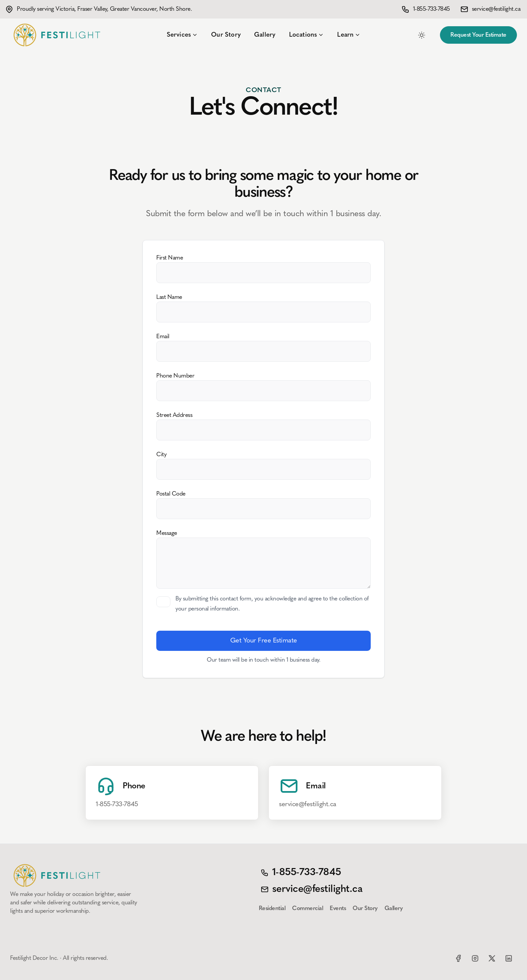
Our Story (226, 35)
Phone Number (175, 376)
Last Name (169, 297)
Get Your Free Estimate (264, 641)
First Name (170, 258)
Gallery (265, 35)
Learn (349, 35)
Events (338, 909)
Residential (272, 909)
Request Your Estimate (478, 35)
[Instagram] (475, 958)
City (161, 455)
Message (167, 533)
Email (163, 337)
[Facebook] (458, 958)
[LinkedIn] (509, 958)
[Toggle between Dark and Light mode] (421, 35)
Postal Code (171, 494)
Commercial (308, 909)
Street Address (174, 415)
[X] (492, 958)
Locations (307, 35)
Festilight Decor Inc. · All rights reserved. (59, 958)
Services (182, 35)
